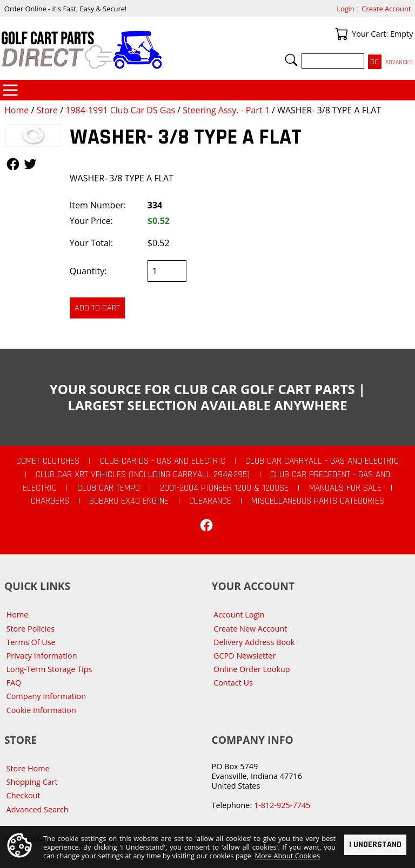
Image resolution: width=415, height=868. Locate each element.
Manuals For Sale (345, 488)
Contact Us (233, 683)
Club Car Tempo (109, 488)
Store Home (28, 768)
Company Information (46, 696)
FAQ (14, 683)
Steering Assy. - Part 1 (226, 110)
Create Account (386, 9)
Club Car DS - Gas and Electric (163, 461)
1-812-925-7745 (282, 805)
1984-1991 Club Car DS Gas (120, 110)
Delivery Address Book (254, 642)
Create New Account (250, 629)
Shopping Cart (32, 782)
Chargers (50, 501)
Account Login (239, 615)
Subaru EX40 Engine (129, 501)
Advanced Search (38, 809)
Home (16, 110)
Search (291, 60)
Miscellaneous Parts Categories (318, 501)
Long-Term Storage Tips (49, 669)
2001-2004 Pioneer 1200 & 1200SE (224, 488)
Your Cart (342, 34)
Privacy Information (42, 656)
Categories (10, 90)
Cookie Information (41, 710)
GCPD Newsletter (245, 656)
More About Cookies (287, 856)
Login (345, 9)
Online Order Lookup (252, 669)
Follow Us (13, 164)
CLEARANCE (210, 501)
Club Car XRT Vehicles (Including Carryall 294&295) (143, 474)
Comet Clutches (48, 461)
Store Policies (31, 629)
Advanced (399, 62)
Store (47, 110)
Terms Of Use (31, 642)
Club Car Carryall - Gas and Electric (322, 461)
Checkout (24, 795)
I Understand (375, 845)
